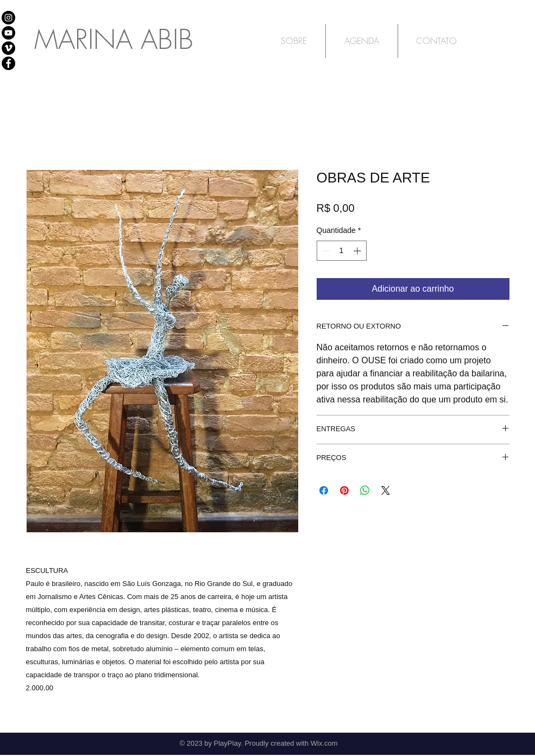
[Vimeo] (8, 48)
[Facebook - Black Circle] (8, 63)
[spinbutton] (342, 251)
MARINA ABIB (114, 39)
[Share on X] (386, 490)
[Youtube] (8, 33)
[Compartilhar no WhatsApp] (365, 490)
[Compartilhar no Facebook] (324, 490)
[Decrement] (325, 251)
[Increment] (358, 251)
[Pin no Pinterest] (344, 490)
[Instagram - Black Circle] (8, 18)
